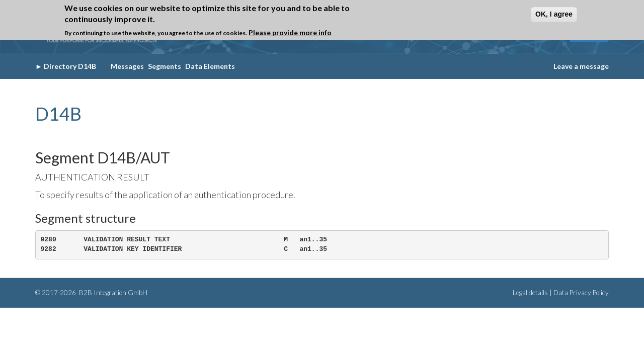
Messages (127, 66)
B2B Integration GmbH (112, 293)
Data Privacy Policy (581, 293)
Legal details (530, 293)
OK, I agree (554, 14)
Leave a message (581, 66)
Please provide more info (290, 32)
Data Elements (210, 66)
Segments (165, 66)
